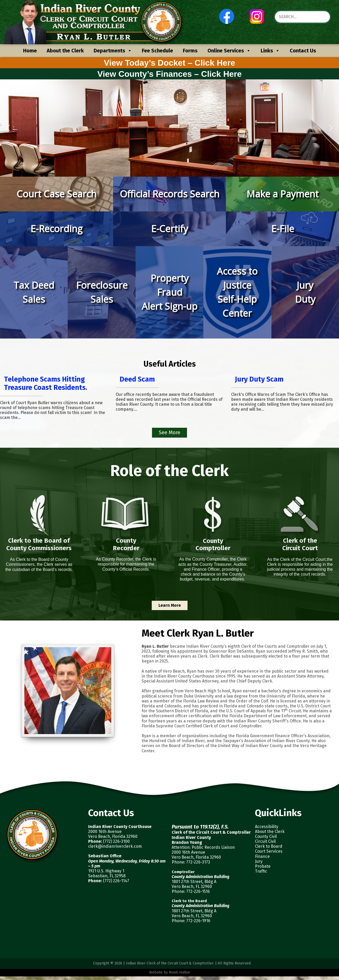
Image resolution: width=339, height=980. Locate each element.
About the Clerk (65, 51)
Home (30, 51)
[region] (169, 128)
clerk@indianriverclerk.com (115, 846)
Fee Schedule (157, 51)
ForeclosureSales (102, 292)
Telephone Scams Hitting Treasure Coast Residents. (46, 383)
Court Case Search (57, 194)
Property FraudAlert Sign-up (169, 292)
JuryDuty (305, 292)
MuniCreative (179, 972)
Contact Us (303, 51)
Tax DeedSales (34, 292)
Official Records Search (170, 194)
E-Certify (169, 229)
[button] (8, 128)
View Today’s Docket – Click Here (169, 63)
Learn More (170, 605)
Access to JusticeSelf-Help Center (237, 292)
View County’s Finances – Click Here (169, 74)
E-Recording (56, 229)
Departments (113, 51)
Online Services (229, 51)
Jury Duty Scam (259, 379)
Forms (190, 51)
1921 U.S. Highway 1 (106, 871)
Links (270, 51)
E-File (283, 229)
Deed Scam (137, 379)
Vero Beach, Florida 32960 (113, 836)
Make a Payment (282, 194)
